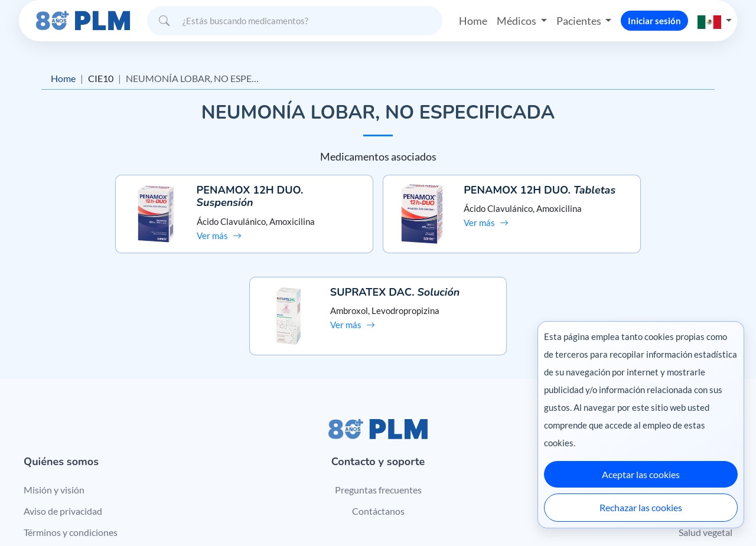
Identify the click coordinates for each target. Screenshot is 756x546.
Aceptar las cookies (641, 474)
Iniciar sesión (654, 20)
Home (473, 20)
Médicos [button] (517, 20)
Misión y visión (54, 400)
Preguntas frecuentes (378, 400)
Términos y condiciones (71, 443)
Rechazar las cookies (641, 507)
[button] (715, 20)
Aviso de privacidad (63, 422)
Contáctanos (378, 422)
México (513, 512)
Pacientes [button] (579, 20)
